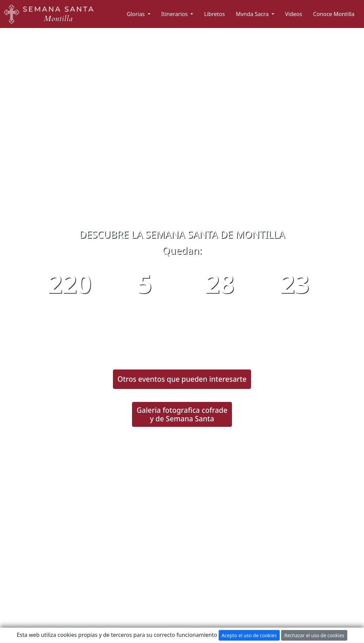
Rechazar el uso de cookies (314, 635)
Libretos (214, 14)
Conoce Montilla (334, 14)
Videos (294, 14)
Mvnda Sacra (253, 14)
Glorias (136, 14)
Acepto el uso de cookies (249, 635)
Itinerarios (175, 14)
